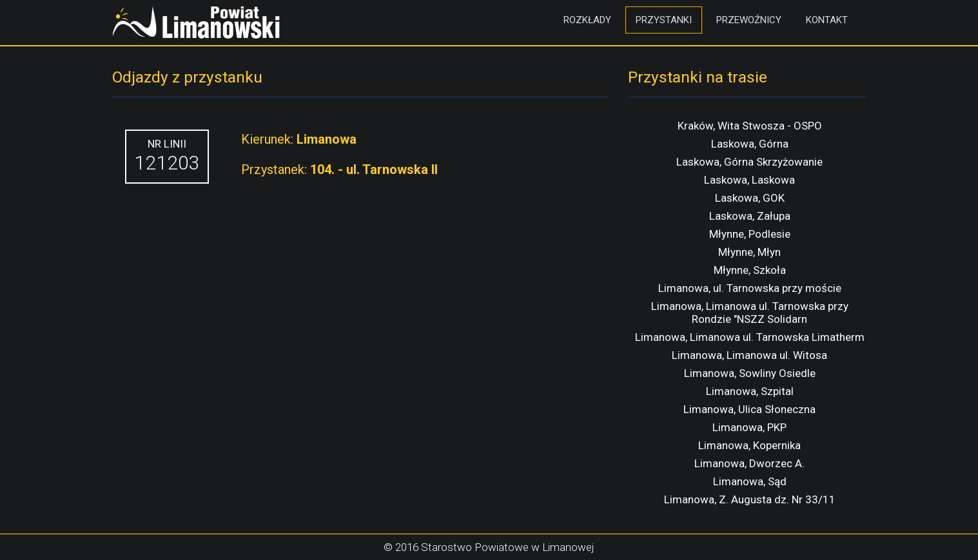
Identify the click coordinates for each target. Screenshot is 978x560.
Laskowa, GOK (750, 198)
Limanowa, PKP (749, 427)
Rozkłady (587, 20)
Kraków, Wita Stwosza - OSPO (750, 126)
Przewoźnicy (749, 20)
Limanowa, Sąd (750, 481)
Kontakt (827, 20)
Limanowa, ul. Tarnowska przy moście (750, 288)
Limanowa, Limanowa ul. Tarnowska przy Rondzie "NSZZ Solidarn (750, 313)
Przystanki (664, 20)
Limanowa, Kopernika (749, 445)
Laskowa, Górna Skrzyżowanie (749, 162)
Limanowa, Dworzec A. (749, 463)
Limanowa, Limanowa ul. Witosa (749, 355)
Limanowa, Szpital (750, 391)
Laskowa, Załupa (750, 216)
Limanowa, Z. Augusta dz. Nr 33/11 (750, 499)
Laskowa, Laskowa (749, 180)
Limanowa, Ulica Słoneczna (749, 409)
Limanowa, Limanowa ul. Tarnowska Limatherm (750, 337)
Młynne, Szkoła (750, 270)
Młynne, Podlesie (750, 234)
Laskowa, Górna (750, 144)
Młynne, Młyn (749, 252)
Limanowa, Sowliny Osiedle (750, 373)
